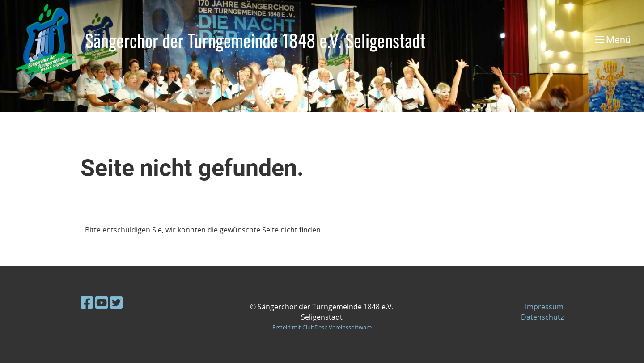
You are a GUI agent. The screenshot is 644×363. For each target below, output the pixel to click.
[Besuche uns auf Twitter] (116, 302)
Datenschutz (542, 317)
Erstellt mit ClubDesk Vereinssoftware (322, 327)
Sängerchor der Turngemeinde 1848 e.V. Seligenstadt (255, 40)
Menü (613, 40)
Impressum (544, 307)
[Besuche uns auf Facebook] (87, 302)
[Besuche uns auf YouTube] (102, 302)
